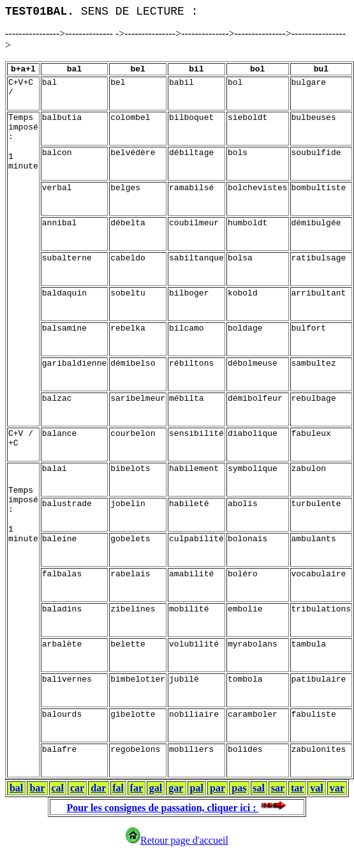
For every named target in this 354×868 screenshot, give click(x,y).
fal (118, 788)
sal (259, 788)
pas (239, 788)
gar (176, 788)
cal (57, 788)
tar (297, 788)
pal (197, 788)
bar (37, 788)
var (337, 788)
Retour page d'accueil (177, 840)
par (218, 788)
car (77, 788)
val (316, 788)
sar (278, 788)
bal (16, 788)
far (136, 788)
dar (98, 788)
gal (156, 788)
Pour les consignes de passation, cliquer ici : (177, 808)
